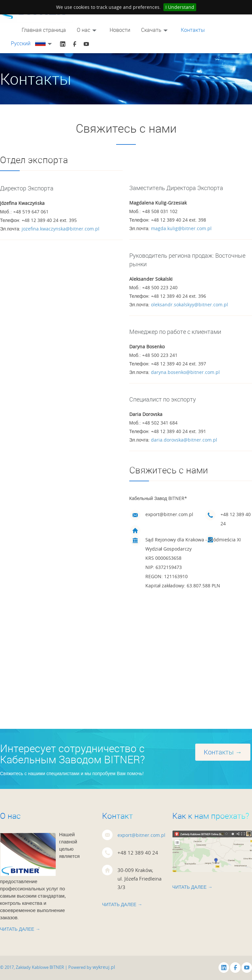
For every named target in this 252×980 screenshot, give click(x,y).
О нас (88, 30)
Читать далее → (20, 929)
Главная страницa (44, 30)
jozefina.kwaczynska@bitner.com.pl (61, 229)
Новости (120, 30)
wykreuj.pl (104, 967)
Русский (32, 43)
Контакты (193, 30)
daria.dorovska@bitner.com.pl (184, 440)
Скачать (156, 30)
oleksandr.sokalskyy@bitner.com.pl (189, 305)
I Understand (180, 7)
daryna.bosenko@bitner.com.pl (185, 372)
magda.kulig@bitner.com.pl (181, 228)
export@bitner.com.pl (141, 835)
